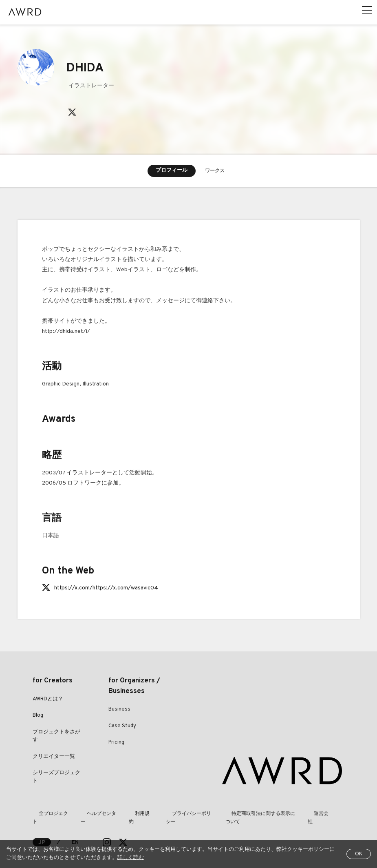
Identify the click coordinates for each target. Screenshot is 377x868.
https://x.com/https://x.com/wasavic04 (106, 589)
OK (359, 854)
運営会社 (319, 815)
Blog (38, 716)
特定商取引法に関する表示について (258, 815)
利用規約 (135, 815)
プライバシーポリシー (182, 815)
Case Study (122, 727)
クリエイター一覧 (54, 757)
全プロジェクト (50, 815)
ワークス (215, 171)
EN (76, 835)
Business (119, 710)
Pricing (116, 743)
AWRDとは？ (48, 700)
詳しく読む (131, 858)
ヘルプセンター (96, 815)
